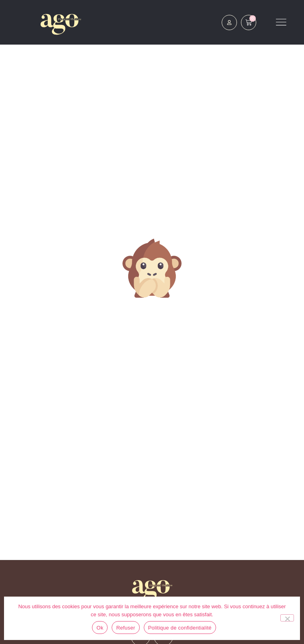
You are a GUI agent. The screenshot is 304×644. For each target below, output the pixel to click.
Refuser (125, 628)
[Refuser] (287, 618)
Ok (100, 628)
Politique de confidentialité (180, 628)
